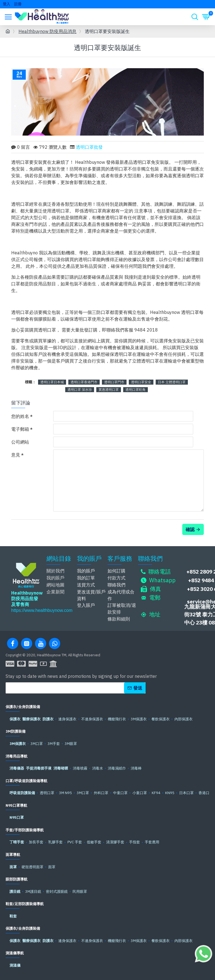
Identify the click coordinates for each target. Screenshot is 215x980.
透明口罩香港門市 (84, 382)
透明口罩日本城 (52, 382)
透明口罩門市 (114, 382)
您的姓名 (20, 416)
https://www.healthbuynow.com (42, 610)
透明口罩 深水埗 (80, 390)
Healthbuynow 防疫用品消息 (47, 31)
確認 (190, 529)
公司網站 (20, 442)
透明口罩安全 (141, 382)
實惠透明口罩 (109, 390)
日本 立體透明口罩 (172, 382)
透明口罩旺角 (135, 390)
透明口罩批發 (89, 147)
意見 (16, 455)
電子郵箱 (20, 429)
